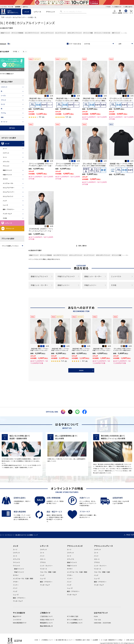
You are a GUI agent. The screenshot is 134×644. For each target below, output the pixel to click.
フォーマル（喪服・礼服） (48, 572)
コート (5, 157)
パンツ (15, 588)
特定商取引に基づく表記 (83, 640)
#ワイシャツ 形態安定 (17, 33)
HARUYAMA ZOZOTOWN (102, 623)
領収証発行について (46, 623)
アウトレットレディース (103, 546)
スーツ (5, 149)
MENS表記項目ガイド (20, 623)
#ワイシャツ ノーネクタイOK (102, 33)
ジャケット (6, 153)
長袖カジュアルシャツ (39, 276)
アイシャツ (6, 166)
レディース (37, 12)
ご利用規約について (47, 640)
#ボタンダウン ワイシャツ (75, 33)
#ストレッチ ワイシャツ (47, 33)
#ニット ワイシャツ (61, 33)
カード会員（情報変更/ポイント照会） (112, 640)
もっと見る (124, 33)
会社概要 (95, 640)
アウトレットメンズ (75, 546)
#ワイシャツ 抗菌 (88, 33)
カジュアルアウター (9, 188)
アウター (16, 582)
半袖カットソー (90, 285)
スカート (43, 559)
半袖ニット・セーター (39, 285)
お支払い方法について (47, 620)
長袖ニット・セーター (93, 276)
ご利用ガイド (117, 7)
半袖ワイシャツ (7, 175)
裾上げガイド (17, 616)
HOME (36, 640)
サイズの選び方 (19, 613)
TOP (3, 17)
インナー (16, 585)
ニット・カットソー (46, 566)
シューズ (5, 205)
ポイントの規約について (75, 620)
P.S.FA (96, 616)
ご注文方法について (46, 616)
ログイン (25, 7)
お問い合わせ (128, 7)
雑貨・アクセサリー (9, 209)
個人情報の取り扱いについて (64, 640)
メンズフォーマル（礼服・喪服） (24, 578)
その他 (30, 17)
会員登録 (18, 7)
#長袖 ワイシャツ (5, 33)
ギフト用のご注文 (73, 616)
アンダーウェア (7, 214)
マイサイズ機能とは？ (7, 74)
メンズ (27, 12)
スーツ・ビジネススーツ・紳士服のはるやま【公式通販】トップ (19, 535)
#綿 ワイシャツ (116, 33)
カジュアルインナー (19, 17)
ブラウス (43, 562)
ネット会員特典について (75, 623)
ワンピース (43, 569)
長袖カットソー (64, 285)
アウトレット (50, 12)
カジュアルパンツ (8, 196)
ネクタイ (5, 179)
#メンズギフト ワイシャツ (32, 33)
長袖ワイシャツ (7, 170)
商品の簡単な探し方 (46, 626)
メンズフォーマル (8, 183)
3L (25, 51)
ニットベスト (116, 276)
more (81, 370)
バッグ (5, 201)
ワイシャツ (16, 566)
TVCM (109, 7)
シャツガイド (17, 620)
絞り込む (12, 128)
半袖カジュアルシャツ (66, 276)
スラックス (6, 161)
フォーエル (98, 620)
